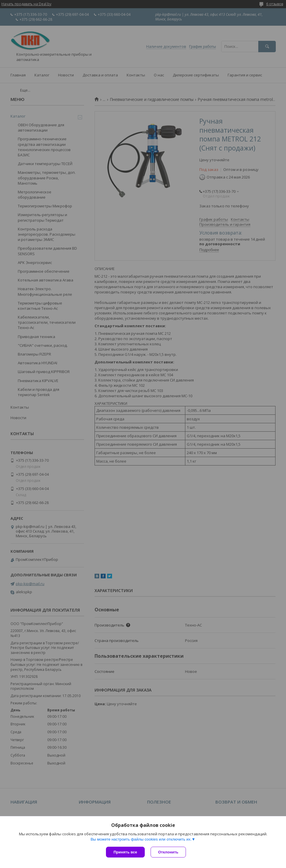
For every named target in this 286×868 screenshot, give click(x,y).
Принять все (125, 852)
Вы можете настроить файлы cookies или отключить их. (141, 839)
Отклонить (168, 852)
